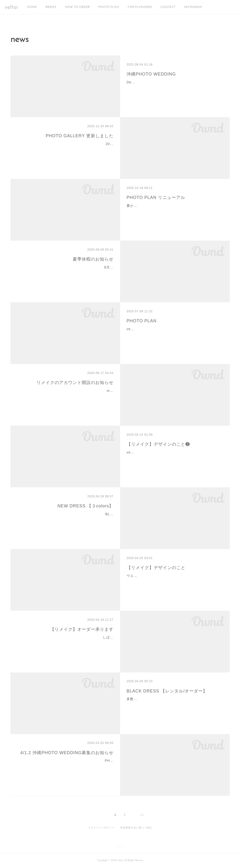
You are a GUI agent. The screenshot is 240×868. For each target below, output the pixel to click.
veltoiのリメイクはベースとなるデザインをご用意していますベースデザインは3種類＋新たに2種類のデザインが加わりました (174, 458)
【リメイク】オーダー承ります (82, 629)
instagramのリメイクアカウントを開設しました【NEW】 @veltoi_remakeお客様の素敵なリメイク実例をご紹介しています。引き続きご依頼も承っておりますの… (66, 397)
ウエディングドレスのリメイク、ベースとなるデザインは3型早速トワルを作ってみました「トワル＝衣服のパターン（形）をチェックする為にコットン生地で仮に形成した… (174, 582)
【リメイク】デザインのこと (156, 568)
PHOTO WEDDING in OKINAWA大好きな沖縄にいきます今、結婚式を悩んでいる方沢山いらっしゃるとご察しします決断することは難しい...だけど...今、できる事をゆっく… (65, 767)
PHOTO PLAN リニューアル (156, 197)
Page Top (120, 847)
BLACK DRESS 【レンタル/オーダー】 (167, 691)
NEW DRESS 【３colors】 (85, 506)
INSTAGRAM (193, 7)
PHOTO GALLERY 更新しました (80, 136)
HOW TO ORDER (77, 7)
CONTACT (168, 7)
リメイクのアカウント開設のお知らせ (75, 383)
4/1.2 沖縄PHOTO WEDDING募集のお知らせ (67, 753)
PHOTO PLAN (109, 7)
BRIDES (51, 7)
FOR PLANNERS (140, 7)
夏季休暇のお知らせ (93, 259)
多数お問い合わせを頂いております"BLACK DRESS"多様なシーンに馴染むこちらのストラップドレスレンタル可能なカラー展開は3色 (173, 705)
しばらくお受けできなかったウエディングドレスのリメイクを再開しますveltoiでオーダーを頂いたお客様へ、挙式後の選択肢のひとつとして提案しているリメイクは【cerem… (65, 643)
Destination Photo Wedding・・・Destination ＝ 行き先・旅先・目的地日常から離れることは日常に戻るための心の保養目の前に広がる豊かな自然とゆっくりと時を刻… (173, 88)
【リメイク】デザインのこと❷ (158, 444)
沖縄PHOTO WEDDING (151, 74)
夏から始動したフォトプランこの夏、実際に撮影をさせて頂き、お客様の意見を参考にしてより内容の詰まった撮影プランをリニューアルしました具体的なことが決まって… (173, 212)
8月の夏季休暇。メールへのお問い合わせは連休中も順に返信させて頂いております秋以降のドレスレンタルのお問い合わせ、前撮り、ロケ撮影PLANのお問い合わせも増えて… (66, 273)
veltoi (11, 7)
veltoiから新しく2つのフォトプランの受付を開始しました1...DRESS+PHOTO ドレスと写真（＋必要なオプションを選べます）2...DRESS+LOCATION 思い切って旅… (174, 335)
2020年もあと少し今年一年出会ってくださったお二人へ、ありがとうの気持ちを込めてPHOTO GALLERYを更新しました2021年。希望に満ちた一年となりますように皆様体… (66, 150)
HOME (32, 7)
